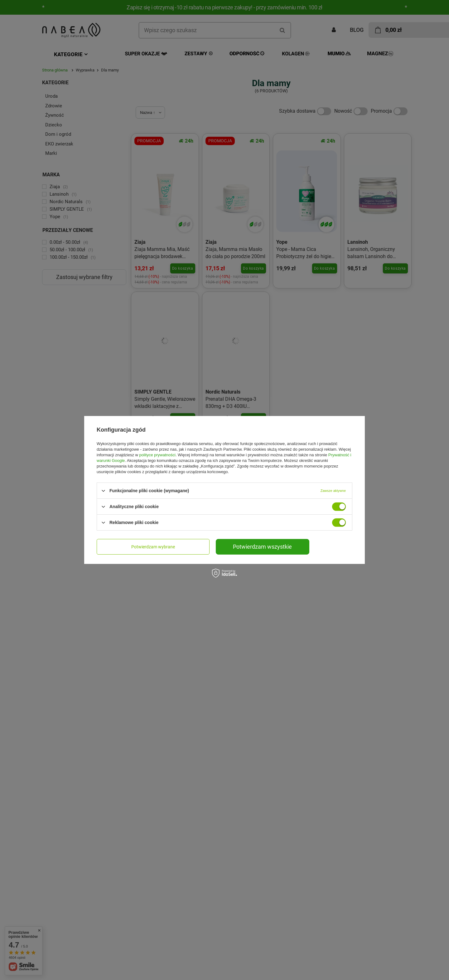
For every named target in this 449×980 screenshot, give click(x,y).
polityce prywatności (157, 455)
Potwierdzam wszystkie (262, 547)
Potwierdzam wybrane (153, 547)
